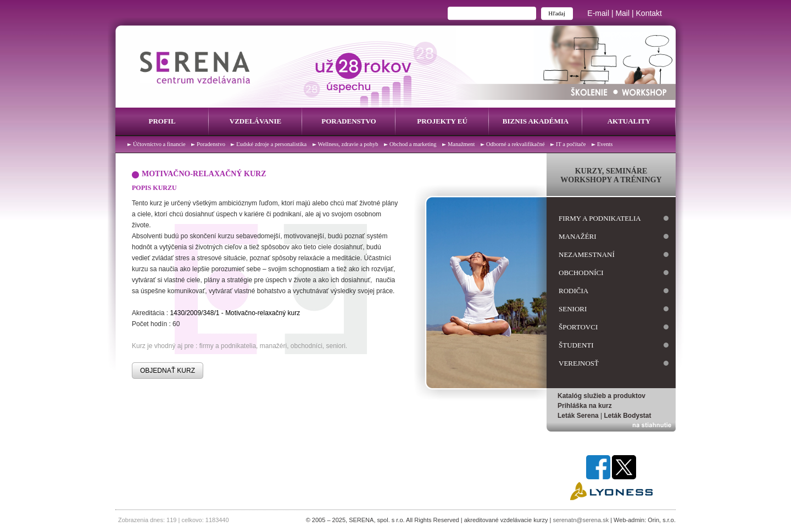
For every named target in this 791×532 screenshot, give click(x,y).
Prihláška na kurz (585, 406)
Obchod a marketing (413, 144)
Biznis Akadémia (536, 121)
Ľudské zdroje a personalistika (271, 144)
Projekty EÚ (442, 121)
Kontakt (649, 13)
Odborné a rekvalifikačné (516, 144)
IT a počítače (571, 144)
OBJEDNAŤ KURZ (168, 371)
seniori (573, 309)
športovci (578, 327)
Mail (622, 13)
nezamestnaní (587, 254)
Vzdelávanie (255, 121)
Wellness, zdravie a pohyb (348, 144)
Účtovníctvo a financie (159, 144)
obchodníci (581, 273)
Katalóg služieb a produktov (601, 396)
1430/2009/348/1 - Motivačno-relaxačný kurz (235, 313)
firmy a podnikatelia (600, 218)
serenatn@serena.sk (581, 520)
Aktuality (629, 121)
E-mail (598, 13)
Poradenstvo (349, 121)
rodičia (573, 291)
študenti (576, 345)
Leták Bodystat (628, 416)
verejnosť (579, 363)
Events (605, 144)
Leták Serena (578, 416)
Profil (162, 121)
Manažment (461, 144)
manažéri (578, 236)
